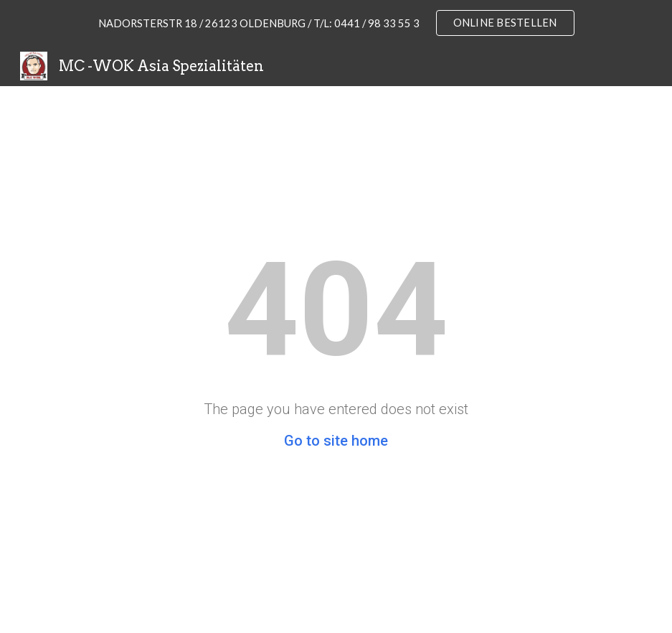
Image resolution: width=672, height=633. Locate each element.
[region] (336, 23)
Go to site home (336, 441)
